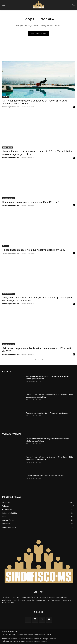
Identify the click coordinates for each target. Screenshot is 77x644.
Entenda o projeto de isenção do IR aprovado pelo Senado (47, 413)
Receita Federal (8, 147)
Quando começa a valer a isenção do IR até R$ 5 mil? (31, 202)
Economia (6, 246)
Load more (38, 360)
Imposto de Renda (9, 198)
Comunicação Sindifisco (11, 107)
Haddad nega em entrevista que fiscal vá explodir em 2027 (34, 250)
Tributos (6, 97)
